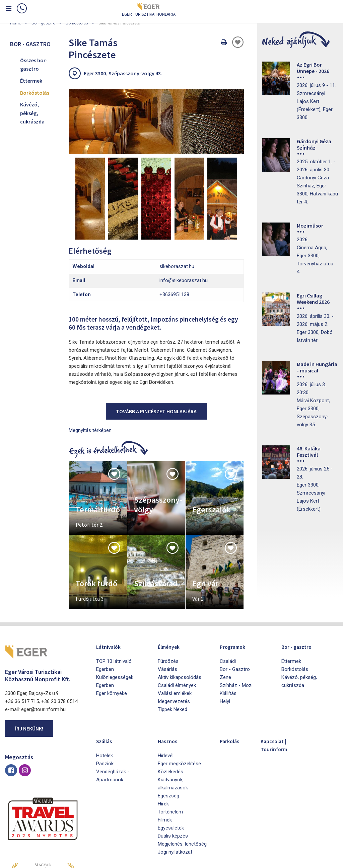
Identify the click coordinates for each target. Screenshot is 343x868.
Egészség (168, 744)
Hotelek (105, 703)
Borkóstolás (35, 93)
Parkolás (232, 688)
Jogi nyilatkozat (175, 800)
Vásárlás (167, 617)
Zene (225, 625)
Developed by (306, 861)
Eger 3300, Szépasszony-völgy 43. (123, 73)
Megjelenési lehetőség (182, 792)
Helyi (225, 649)
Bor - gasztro (300, 594)
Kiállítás (228, 641)
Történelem (170, 760)
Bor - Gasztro (235, 617)
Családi (228, 609)
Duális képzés (173, 784)
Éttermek (31, 81)
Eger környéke (112, 641)
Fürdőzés (168, 609)
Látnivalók (111, 594)
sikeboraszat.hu (177, 214)
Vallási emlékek (175, 641)
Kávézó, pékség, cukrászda (32, 113)
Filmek (165, 768)
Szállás (106, 688)
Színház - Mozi (236, 633)
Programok (236, 594)
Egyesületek (171, 776)
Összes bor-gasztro (34, 65)
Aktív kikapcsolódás (180, 625)
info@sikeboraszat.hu (184, 229)
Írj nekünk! (29, 677)
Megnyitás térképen (90, 378)
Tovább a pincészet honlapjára (156, 359)
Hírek (163, 752)
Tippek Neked (173, 657)
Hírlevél (166, 703)
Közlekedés (170, 719)
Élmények (172, 594)
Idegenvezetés (174, 649)
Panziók (105, 711)
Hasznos (170, 688)
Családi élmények (177, 633)
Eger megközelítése (179, 711)
